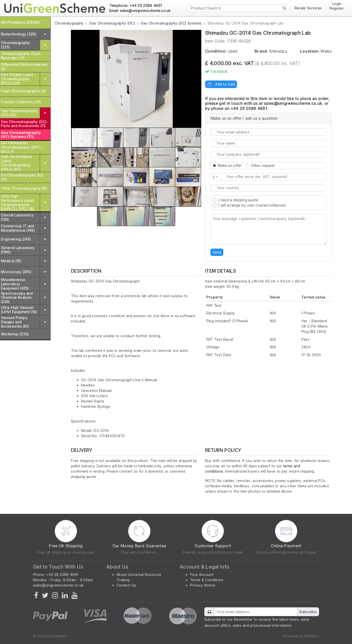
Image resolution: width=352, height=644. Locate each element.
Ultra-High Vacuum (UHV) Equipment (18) (19, 310)
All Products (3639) (20, 22)
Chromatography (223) (15, 45)
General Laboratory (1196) (18, 250)
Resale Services (308, 8)
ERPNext (312, 636)
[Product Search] (238, 8)
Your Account (202, 575)
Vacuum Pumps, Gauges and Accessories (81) (15, 322)
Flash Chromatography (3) (23, 91)
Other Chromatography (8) (24, 188)
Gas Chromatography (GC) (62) (19, 113)
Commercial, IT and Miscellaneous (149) (18, 228)
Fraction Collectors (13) (21, 102)
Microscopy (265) (16, 272)
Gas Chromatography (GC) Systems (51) (21, 135)
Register (337, 8)
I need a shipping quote (238, 200)
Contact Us (126, 585)
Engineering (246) (16, 239)
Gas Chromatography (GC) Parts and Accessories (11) (24, 124)
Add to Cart (221, 84)
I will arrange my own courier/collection (252, 205)
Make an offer (230, 165)
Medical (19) (11, 261)
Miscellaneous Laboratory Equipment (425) (15, 284)
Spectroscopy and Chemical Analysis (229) (17, 298)
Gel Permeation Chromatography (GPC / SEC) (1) (22, 147)
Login (337, 4)
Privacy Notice (203, 585)
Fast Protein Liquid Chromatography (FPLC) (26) (17, 79)
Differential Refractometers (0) (24, 67)
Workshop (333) (15, 334)
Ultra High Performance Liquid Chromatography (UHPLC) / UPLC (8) (18, 202)
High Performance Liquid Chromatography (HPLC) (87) (16, 163)
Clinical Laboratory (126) (17, 217)
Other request (263, 165)
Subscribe (308, 612)
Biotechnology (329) (19, 34)
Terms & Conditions (207, 580)
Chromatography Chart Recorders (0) (21, 56)
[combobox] (268, 188)
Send (217, 252)
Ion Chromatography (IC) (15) (22, 177)
